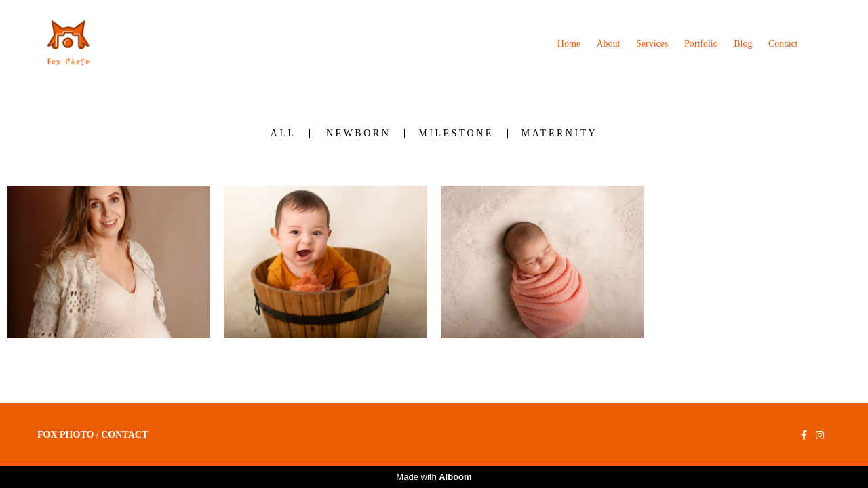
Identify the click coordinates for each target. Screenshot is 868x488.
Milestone (456, 134)
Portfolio (701, 44)
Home (569, 44)
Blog (743, 44)
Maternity (559, 134)
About (609, 44)
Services (652, 44)
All (283, 134)
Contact (783, 44)
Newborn (358, 134)
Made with (434, 477)
